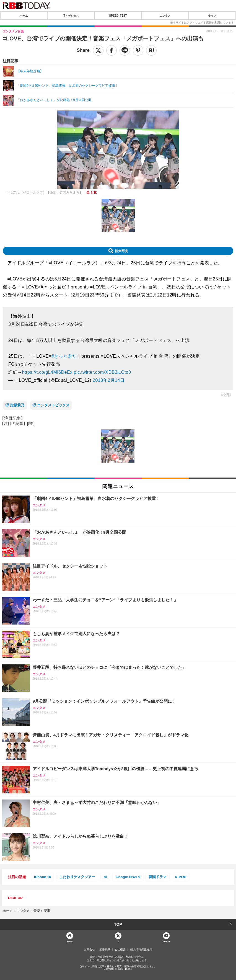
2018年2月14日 (109, 380)
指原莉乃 (17, 405)
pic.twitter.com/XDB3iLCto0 (103, 372)
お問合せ (89, 950)
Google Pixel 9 (128, 877)
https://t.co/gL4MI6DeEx (47, 372)
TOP (118, 924)
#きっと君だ (64, 356)
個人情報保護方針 (141, 950)
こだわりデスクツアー (77, 877)
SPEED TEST (118, 16)
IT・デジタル (71, 16)
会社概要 (120, 950)
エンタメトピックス (53, 405)
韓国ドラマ (158, 877)
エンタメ (165, 16)
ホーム (24, 16)
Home (70, 941)
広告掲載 (105, 950)
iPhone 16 (42, 877)
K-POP (181, 877)
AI (105, 877)
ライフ (212, 16)
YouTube (166, 941)
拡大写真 (121, 251)
